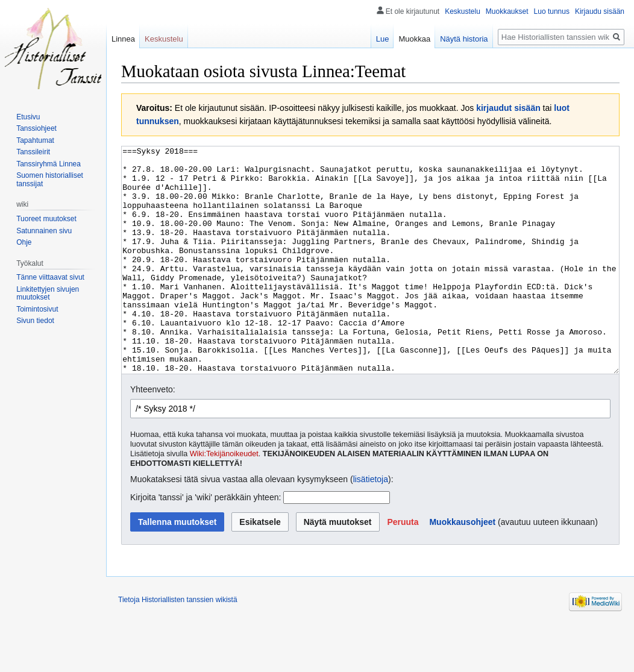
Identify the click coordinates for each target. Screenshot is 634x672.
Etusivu (28, 117)
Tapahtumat (35, 140)
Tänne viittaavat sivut (50, 277)
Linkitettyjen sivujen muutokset (48, 294)
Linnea (123, 39)
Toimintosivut (37, 309)
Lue (383, 39)
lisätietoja (371, 524)
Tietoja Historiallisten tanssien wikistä (178, 645)
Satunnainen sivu (44, 231)
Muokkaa (414, 39)
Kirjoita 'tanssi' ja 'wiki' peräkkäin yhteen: (206, 542)
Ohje (24, 242)
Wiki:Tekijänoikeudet (224, 499)
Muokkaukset (507, 11)
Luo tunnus (552, 11)
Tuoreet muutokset (46, 219)
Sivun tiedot (35, 321)
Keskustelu (463, 11)
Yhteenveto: (153, 435)
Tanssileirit (33, 152)
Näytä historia (464, 39)
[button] (403, 567)
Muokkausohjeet (462, 567)
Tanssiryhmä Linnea (49, 164)
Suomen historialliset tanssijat (50, 180)
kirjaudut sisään (508, 108)
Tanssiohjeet (36, 128)
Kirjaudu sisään (600, 11)
